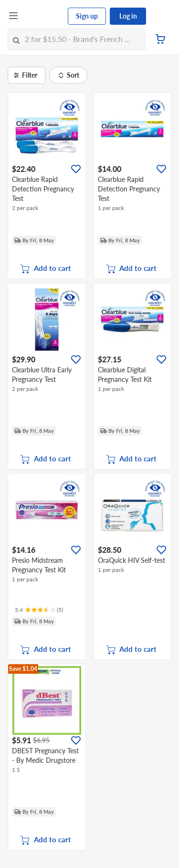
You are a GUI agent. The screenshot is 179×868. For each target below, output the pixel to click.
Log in (128, 16)
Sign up (87, 16)
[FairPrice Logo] (43, 16)
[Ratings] (39, 610)
